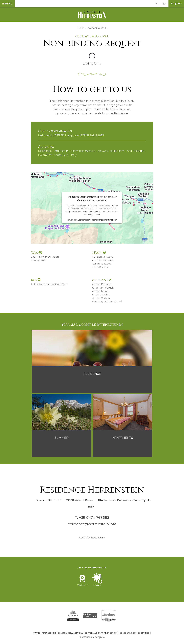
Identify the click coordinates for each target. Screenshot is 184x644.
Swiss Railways (101, 267)
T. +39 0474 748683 (92, 517)
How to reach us (92, 538)
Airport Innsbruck (103, 288)
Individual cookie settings (134, 633)
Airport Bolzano (102, 284)
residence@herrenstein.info (92, 524)
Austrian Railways (103, 260)
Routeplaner (39, 260)
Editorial (90, 633)
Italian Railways (101, 264)
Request (176, 4)
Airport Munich (101, 291)
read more (92, 382)
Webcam (83, 584)
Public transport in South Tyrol (49, 284)
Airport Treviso (101, 295)
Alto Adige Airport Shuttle (108, 302)
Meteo (97, 584)
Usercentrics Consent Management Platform (97, 220)
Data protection (107, 633)
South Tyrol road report (45, 257)
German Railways (102, 257)
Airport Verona (101, 298)
